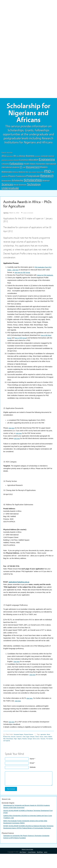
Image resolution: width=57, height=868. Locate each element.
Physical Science (31, 743)
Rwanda (37, 747)
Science (46, 184)
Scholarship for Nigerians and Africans (28, 115)
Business (30, 159)
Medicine (22, 175)
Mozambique (21, 747)
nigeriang (6, 216)
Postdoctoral (21, 179)
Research (47, 179)
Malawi (11, 747)
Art (15, 159)
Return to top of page (27, 863)
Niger (27, 747)
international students (11, 170)
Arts (18, 159)
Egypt (35, 745)
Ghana (46, 745)
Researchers (6, 184)
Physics (12, 179)
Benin (5, 745)
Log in (47, 866)
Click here (17, 670)
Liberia (5, 747)
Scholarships (33, 183)
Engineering (47, 163)
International (51, 167)
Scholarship (17, 184)
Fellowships (16, 167)
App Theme (21, 866)
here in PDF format (22, 344)
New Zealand (33, 175)
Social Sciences (20, 188)
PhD (48, 174)
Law (24, 170)
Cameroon (26, 745)
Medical (16, 175)
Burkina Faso (12, 745)
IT (21, 170)
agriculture (10, 159)
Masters (44, 170)
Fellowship (5, 167)
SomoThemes (32, 866)
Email (32, 772)
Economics (24, 163)
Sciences (7, 188)
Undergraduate (10, 191)
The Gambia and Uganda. (22, 749)
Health (27, 167)
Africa (4, 159)
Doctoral (16, 163)
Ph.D (42, 175)
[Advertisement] (29, 17)
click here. (30, 707)
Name (32, 768)
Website (33, 776)
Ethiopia (41, 745)
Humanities (41, 167)
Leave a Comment (30, 216)
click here (12, 434)
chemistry (38, 159)
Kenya (51, 745)
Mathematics (7, 175)
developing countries (7, 163)
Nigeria (39, 175)
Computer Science (48, 159)
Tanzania (11, 749)
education (34, 163)
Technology (34, 188)
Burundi (19, 745)
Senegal (43, 747)
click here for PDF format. (28, 276)
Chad (31, 745)
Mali (15, 747)
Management (33, 170)
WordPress (41, 866)
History (33, 167)
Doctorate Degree (19, 743)
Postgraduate (33, 179)
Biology (23, 159)
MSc (27, 175)
